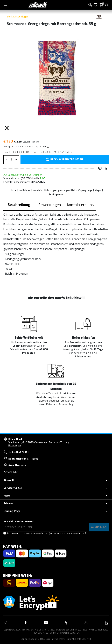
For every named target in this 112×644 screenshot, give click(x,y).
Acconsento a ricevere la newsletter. (46, 533)
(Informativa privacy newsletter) (67, 533)
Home (13, 190)
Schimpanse (56, 195)
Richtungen (15, 446)
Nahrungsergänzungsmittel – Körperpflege (68, 190)
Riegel (98, 190)
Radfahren (25, 190)
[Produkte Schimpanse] (99, 17)
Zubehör (37, 190)
